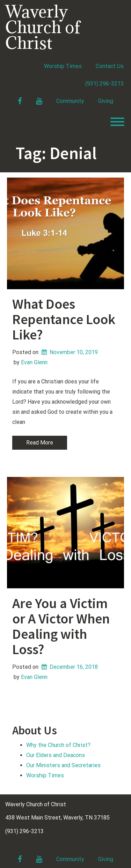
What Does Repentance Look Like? (64, 319)
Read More (40, 443)
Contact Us (110, 66)
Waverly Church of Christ (43, 27)
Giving (106, 101)
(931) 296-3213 (104, 84)
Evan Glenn (34, 362)
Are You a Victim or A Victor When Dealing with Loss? (61, 626)
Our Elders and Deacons (56, 755)
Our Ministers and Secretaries (63, 765)
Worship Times (63, 66)
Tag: (56, 153)
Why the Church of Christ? (58, 745)
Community (70, 101)
